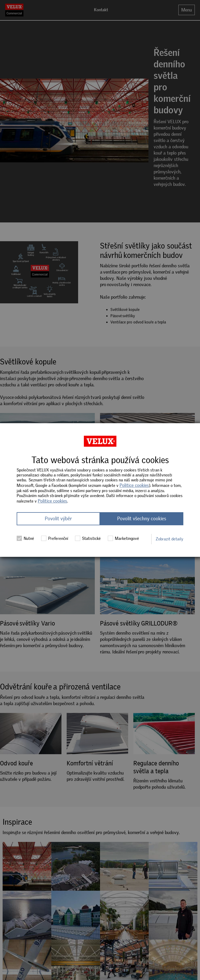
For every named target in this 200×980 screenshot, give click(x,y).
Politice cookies (134, 485)
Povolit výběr (58, 519)
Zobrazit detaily (170, 539)
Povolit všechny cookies (142, 519)
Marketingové (123, 539)
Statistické (88, 539)
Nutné (25, 539)
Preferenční (55, 539)
